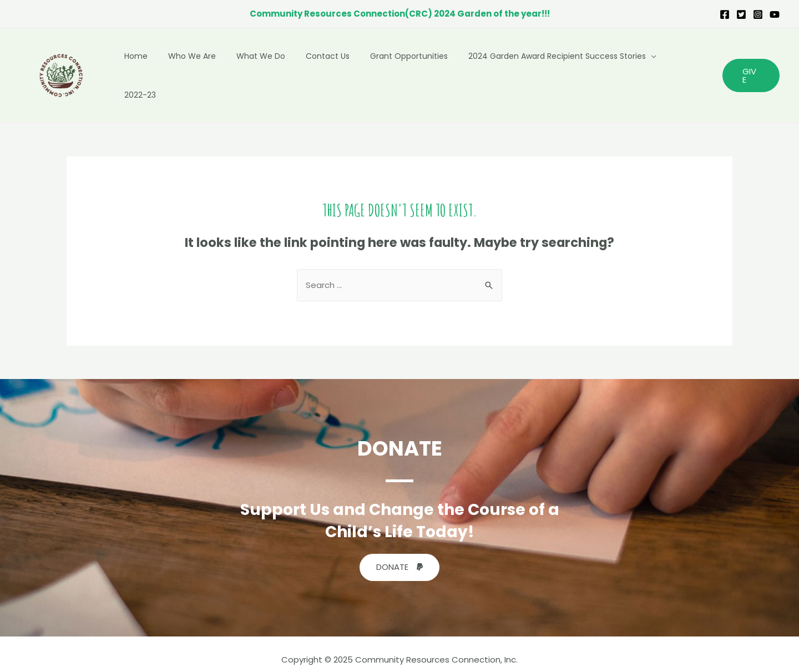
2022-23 (687, 70)
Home (160, 70)
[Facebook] (725, 14)
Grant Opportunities (413, 70)
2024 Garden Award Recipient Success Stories (557, 70)
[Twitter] (741, 14)
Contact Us (337, 70)
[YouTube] (775, 14)
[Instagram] (758, 14)
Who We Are (211, 70)
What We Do (275, 70)
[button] (399, 556)
